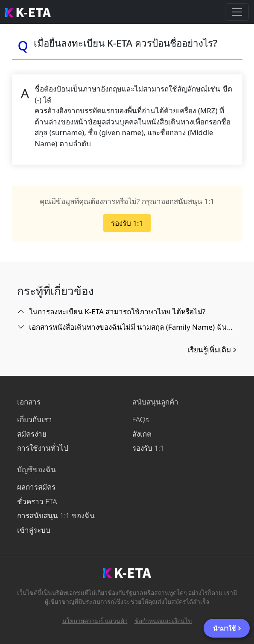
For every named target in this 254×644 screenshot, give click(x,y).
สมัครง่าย (32, 434)
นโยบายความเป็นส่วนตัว (95, 621)
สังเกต (142, 434)
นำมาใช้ (227, 628)
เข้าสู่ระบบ (34, 530)
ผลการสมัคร (36, 487)
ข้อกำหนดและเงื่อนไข (163, 621)
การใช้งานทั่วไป (43, 448)
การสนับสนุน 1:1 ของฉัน (56, 515)
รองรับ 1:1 (127, 223)
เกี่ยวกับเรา (35, 419)
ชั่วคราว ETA (37, 501)
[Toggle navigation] (237, 12)
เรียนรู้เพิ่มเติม (212, 350)
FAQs (141, 419)
